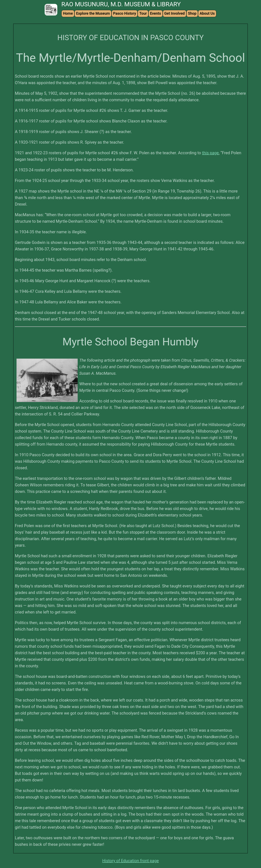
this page (210, 153)
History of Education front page (131, 861)
